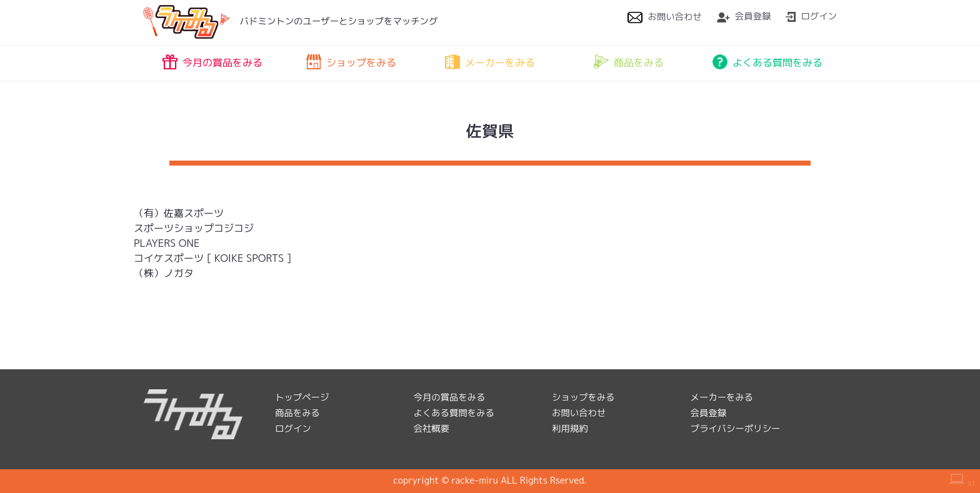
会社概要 (432, 429)
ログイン (811, 16)
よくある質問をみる (767, 62)
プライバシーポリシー (736, 429)
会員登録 (744, 16)
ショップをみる (351, 62)
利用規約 (570, 429)
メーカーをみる (490, 62)
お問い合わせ (664, 17)
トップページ (302, 397)
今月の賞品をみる (212, 62)
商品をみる (629, 62)
